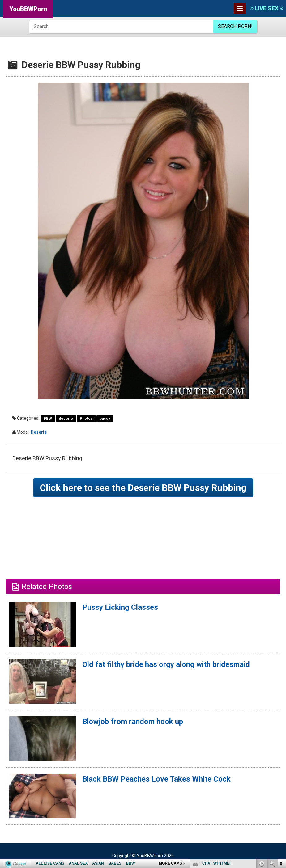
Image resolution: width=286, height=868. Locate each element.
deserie (66, 419)
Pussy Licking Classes (120, 607)
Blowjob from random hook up (133, 722)
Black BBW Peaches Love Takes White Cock (156, 779)
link (281, 771)
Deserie (39, 432)
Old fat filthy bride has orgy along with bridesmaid (166, 664)
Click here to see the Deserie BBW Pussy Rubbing (143, 488)
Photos (86, 419)
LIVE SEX (267, 8)
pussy (105, 419)
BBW (48, 419)
